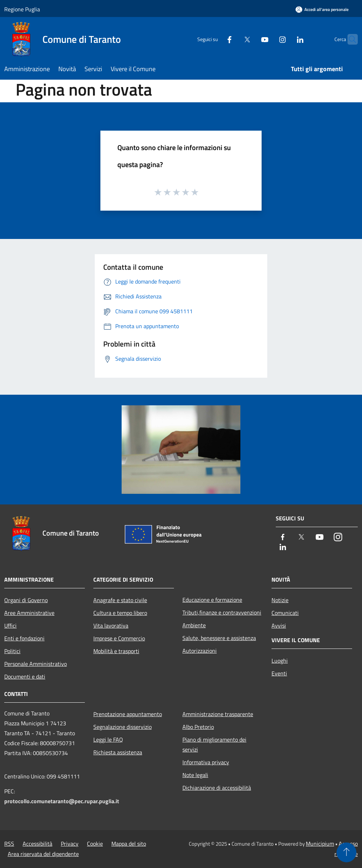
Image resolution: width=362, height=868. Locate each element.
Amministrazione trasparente (218, 714)
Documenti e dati (25, 676)
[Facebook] (216, 39)
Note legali (195, 775)
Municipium (320, 844)
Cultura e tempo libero (120, 613)
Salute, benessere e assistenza (219, 638)
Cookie (95, 844)
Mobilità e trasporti (116, 651)
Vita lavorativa (111, 626)
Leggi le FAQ (108, 739)
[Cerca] (349, 39)
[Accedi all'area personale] (322, 9)
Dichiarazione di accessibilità (217, 788)
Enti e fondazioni (24, 638)
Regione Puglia (22, 9)
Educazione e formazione (212, 600)
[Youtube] (251, 39)
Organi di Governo (26, 600)
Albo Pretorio (198, 727)
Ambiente (194, 625)
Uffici (10, 626)
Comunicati (285, 613)
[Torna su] (346, 852)
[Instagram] (269, 39)
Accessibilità (37, 844)
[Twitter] (233, 39)
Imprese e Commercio (119, 638)
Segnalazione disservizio (122, 727)
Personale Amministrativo (36, 664)
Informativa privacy (206, 762)
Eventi (279, 673)
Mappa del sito (129, 844)
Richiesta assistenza (118, 752)
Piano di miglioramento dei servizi (214, 744)
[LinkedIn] (286, 39)
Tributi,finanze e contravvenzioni (222, 612)
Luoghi (280, 661)
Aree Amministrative (29, 613)
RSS (9, 844)
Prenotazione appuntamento (128, 714)
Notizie (280, 600)
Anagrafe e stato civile (120, 600)
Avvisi (279, 626)
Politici (12, 651)
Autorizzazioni (200, 651)
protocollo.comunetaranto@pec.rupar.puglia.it (62, 801)
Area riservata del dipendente (43, 854)
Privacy (70, 844)
